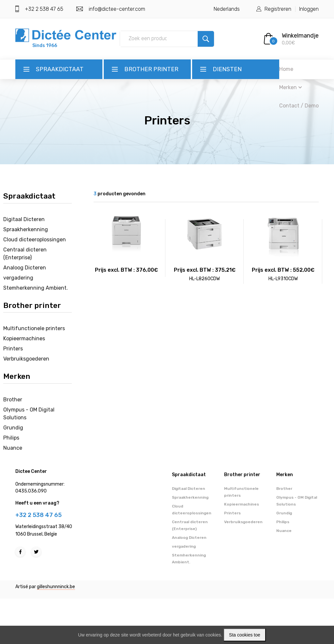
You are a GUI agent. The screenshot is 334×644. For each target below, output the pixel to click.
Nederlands (227, 9)
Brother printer (151, 69)
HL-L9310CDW (283, 279)
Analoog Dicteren (25, 268)
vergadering (18, 278)
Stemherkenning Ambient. (36, 288)
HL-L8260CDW (205, 279)
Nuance (13, 448)
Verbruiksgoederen (26, 359)
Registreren (278, 9)
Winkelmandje (300, 36)
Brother (13, 400)
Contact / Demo (299, 106)
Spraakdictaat (60, 69)
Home (286, 69)
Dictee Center (31, 471)
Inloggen (309, 9)
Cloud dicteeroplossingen (35, 240)
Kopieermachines (24, 338)
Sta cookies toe (245, 635)
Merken (291, 87)
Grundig (13, 428)
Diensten (227, 69)
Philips (11, 438)
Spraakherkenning (26, 229)
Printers (13, 349)
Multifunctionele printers (34, 328)
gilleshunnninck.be (56, 587)
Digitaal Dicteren (24, 219)
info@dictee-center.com (117, 9)
